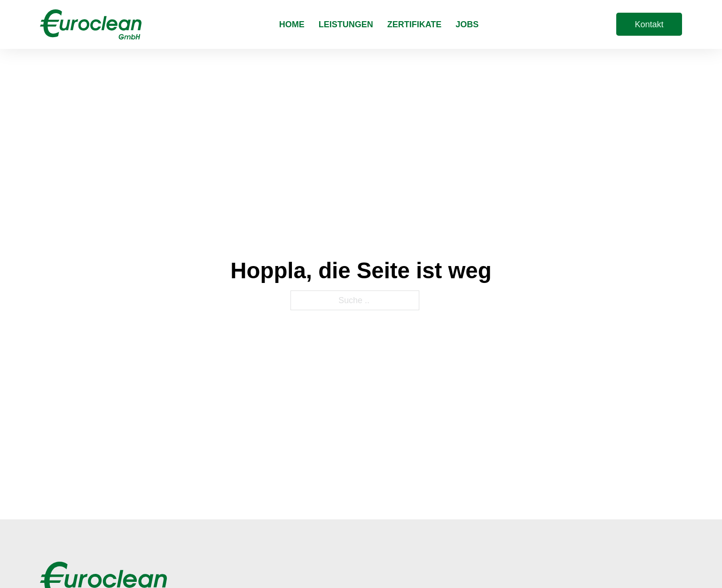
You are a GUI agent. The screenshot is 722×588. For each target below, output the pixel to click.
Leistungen (346, 24)
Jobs (467, 24)
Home (292, 24)
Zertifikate (415, 24)
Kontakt (649, 24)
